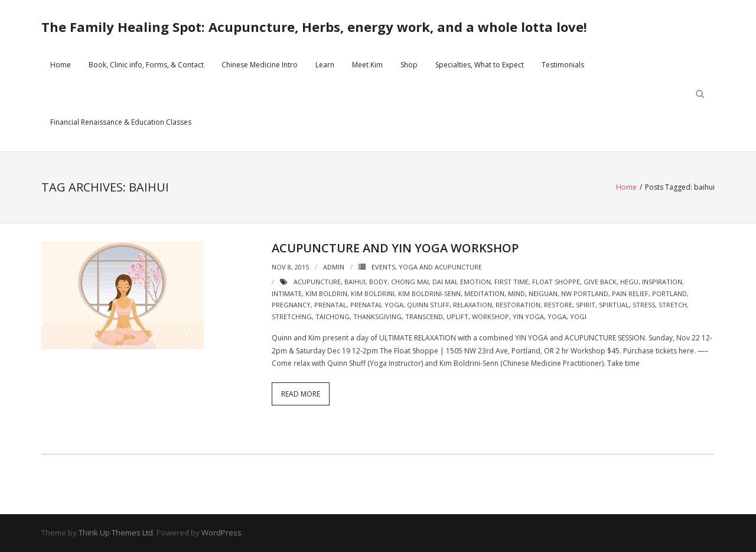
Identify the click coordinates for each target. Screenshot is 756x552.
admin (334, 267)
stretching (292, 316)
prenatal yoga (377, 305)
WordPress (221, 532)
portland (669, 293)
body (378, 282)
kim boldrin (326, 293)
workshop (491, 316)
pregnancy (291, 305)
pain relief (630, 293)
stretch (673, 305)
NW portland (585, 293)
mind (517, 293)
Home (61, 65)
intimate (287, 293)
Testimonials (563, 65)
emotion (475, 282)
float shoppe (556, 282)
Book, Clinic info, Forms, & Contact (146, 65)
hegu (629, 282)
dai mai (444, 282)
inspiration (662, 282)
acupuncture (317, 282)
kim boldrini (373, 293)
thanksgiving (377, 316)
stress (644, 305)
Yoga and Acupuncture (440, 267)
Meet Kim (367, 65)
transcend (424, 316)
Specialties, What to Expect (480, 65)
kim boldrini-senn (429, 293)
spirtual (614, 305)
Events (383, 267)
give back (600, 282)
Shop (409, 65)
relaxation (472, 305)
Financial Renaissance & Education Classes (121, 122)
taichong (333, 316)
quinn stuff (428, 305)
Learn (325, 65)
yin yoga (528, 316)
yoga (557, 316)
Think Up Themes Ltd (116, 532)
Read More (301, 394)
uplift (457, 316)
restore (558, 305)
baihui (355, 282)
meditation (484, 293)
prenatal (330, 305)
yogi (578, 316)
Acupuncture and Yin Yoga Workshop (395, 248)
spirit (586, 305)
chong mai (410, 282)
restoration (518, 305)
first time (511, 282)
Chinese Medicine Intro (260, 65)
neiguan (543, 293)
